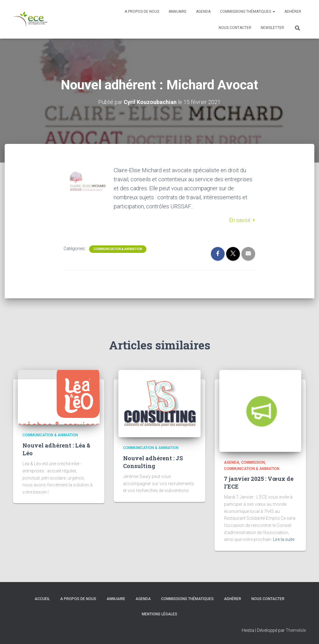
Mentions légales (159, 614)
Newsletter (272, 28)
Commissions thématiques (248, 12)
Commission (253, 462)
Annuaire (178, 12)
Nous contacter (235, 28)
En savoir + (242, 220)
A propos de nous (142, 12)
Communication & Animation (118, 249)
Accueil (42, 599)
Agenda (203, 12)
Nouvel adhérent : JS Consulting (153, 462)
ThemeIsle (296, 630)
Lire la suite (284, 539)
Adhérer (293, 12)
